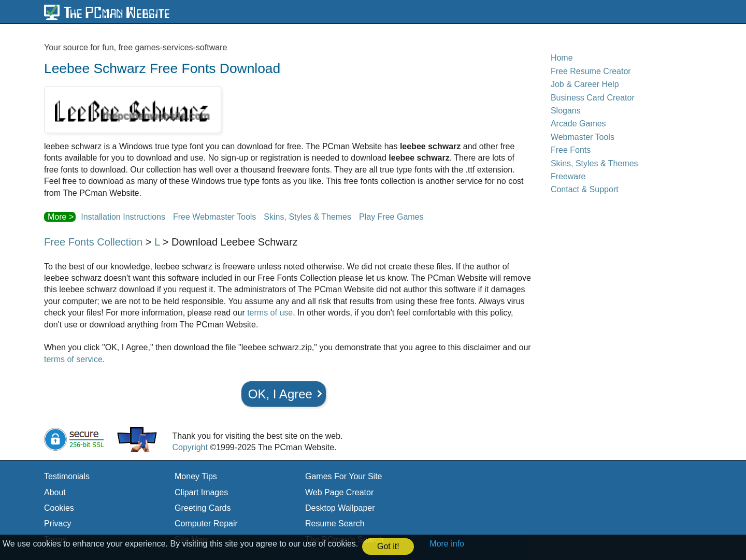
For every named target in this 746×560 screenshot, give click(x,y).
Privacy (58, 523)
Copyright (190, 447)
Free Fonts (571, 150)
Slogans (566, 111)
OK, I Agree (280, 394)
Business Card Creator (593, 98)
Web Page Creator (339, 492)
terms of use (270, 313)
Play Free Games (391, 217)
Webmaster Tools (583, 137)
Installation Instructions (123, 217)
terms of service (73, 359)
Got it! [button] (388, 546)
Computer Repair (206, 523)
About (55, 492)
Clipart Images (201, 492)
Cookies (59, 508)
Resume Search (335, 523)
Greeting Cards (203, 508)
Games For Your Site (344, 476)
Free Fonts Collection (93, 242)
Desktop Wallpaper (340, 508)
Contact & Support (585, 189)
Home (562, 58)
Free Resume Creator (591, 71)
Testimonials (67, 476)
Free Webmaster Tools (214, 217)
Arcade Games (578, 124)
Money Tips (196, 476)
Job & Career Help (585, 84)
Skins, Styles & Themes (307, 217)
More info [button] (447, 544)
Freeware (568, 176)
